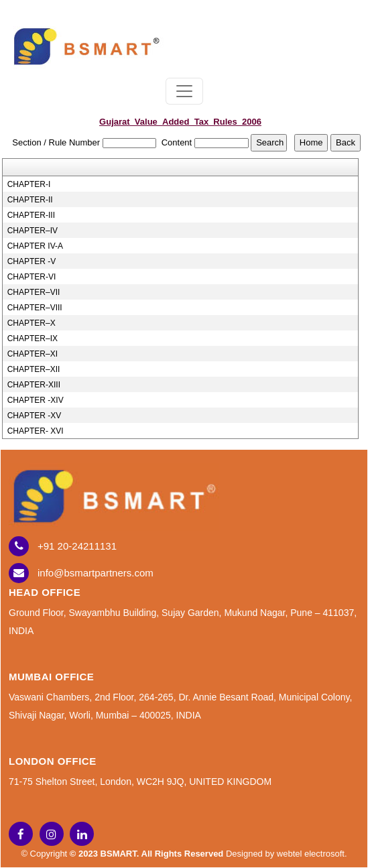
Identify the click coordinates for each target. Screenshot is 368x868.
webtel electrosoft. (312, 854)
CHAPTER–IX (33, 338)
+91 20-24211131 (77, 546)
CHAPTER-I (29, 184)
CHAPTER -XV (35, 416)
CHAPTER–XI (33, 354)
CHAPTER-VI (32, 277)
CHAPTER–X (32, 323)
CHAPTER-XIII (34, 385)
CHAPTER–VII (34, 292)
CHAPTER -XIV (36, 400)
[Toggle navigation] (184, 91)
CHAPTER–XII (34, 369)
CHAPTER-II (30, 200)
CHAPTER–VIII (35, 308)
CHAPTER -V (32, 261)
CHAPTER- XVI (36, 431)
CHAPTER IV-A (35, 246)
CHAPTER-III (31, 215)
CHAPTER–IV (33, 231)
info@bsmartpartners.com (96, 573)
